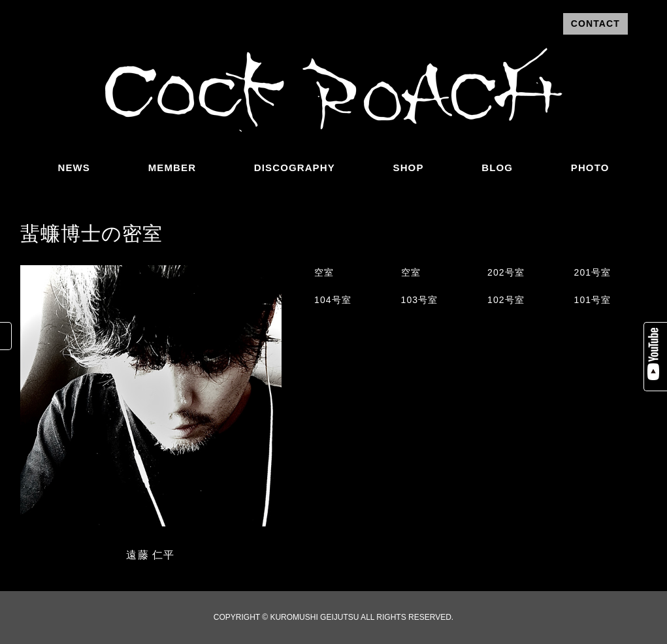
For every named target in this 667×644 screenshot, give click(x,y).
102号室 (506, 300)
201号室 (593, 272)
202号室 (506, 272)
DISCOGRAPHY (295, 168)
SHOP (409, 168)
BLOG (497, 168)
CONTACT (595, 24)
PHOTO (590, 168)
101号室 (593, 300)
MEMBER (172, 168)
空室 (324, 272)
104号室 (333, 300)
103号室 (420, 300)
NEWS (74, 168)
